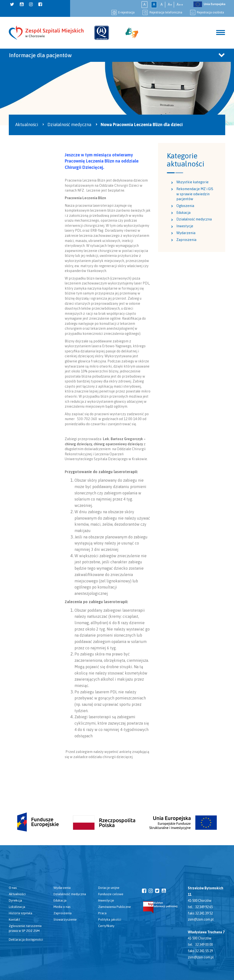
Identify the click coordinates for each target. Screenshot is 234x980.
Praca (102, 913)
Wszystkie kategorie (192, 182)
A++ (180, 4)
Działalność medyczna (194, 219)
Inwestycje (185, 226)
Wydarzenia (186, 233)
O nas (13, 888)
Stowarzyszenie (65, 919)
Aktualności (17, 894)
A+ (170, 4)
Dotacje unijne (109, 888)
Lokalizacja (17, 907)
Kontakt (14, 919)
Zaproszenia (186, 240)
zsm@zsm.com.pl (201, 919)
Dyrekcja (15, 900)
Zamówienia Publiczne (115, 907)
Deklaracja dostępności (26, 939)
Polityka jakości (110, 919)
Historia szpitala (21, 913)
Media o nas (62, 907)
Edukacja (183, 213)
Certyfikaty (106, 926)
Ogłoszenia (185, 206)
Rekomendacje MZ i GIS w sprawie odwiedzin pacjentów (195, 194)
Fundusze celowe (111, 894)
